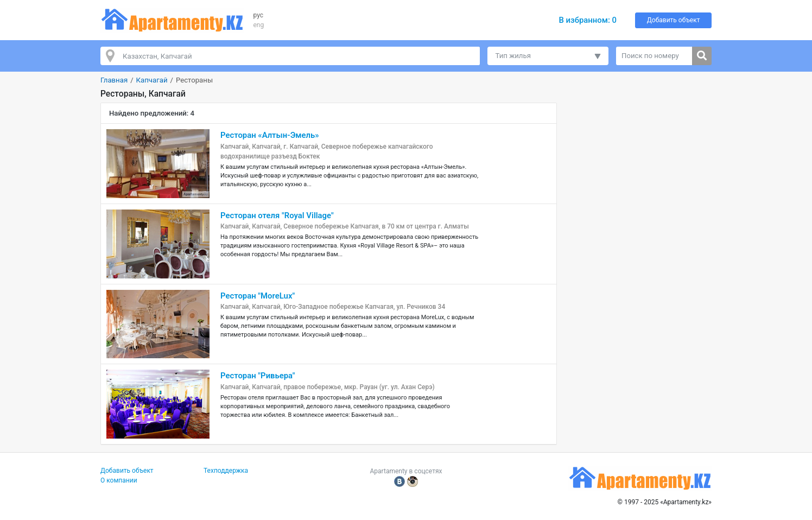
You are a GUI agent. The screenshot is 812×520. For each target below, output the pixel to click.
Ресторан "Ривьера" (258, 376)
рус (259, 15)
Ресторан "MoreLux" (258, 296)
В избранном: (588, 20)
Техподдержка (226, 471)
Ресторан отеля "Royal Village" (277, 215)
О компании (119, 480)
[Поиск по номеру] (654, 56)
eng (259, 25)
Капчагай (152, 80)
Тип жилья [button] (513, 56)
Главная (114, 80)
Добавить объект (674, 20)
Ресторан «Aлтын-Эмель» (270, 135)
